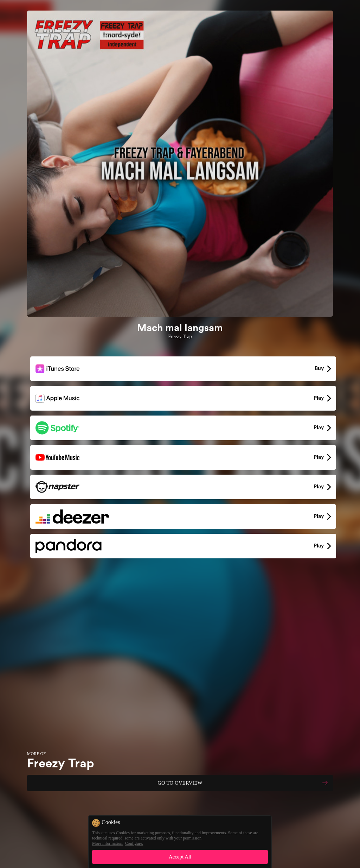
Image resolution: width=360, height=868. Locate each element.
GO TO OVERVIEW (180, 783)
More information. (108, 843)
